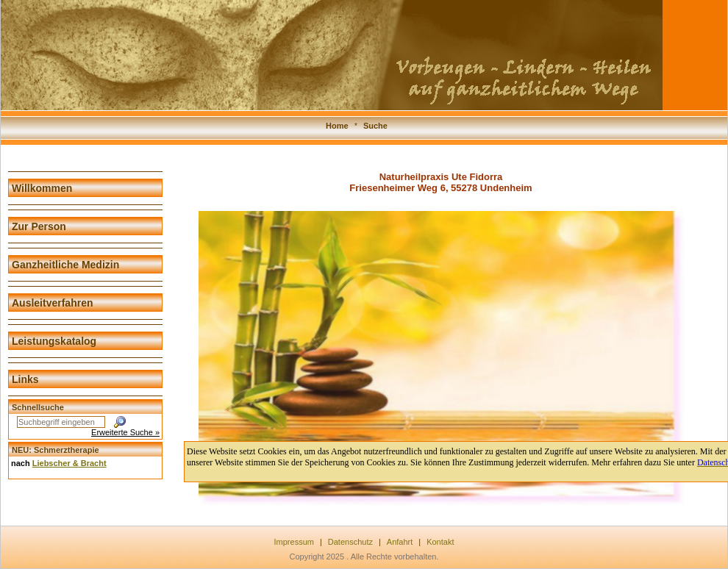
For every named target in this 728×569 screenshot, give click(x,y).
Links (25, 379)
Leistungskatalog (54, 341)
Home (337, 126)
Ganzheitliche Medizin (65, 265)
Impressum (294, 542)
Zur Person (39, 226)
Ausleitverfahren (52, 303)
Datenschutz (350, 542)
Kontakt (440, 542)
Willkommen (42, 188)
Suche (375, 126)
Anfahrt (400, 542)
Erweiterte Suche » (125, 432)
